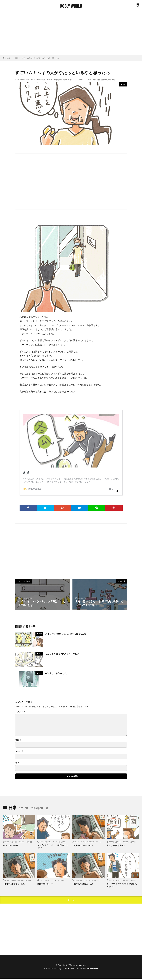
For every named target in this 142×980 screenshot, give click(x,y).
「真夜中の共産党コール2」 (16, 885)
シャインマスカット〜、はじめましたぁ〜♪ (53, 847)
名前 (18, 740)
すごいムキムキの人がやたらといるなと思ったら (40, 58)
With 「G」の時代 (12, 845)
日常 (16, 58)
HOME (8, 58)
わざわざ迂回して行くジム (66, 80)
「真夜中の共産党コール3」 (85, 845)
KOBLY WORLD (71, 6)
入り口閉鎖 (92, 80)
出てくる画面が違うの (117, 845)
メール (19, 751)
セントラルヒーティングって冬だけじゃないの (122, 886)
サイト (18, 763)
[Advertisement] (71, 34)
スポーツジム (82, 80)
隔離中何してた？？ (47, 885)
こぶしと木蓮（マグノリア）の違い (65, 653)
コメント (20, 712)
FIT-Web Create (68, 970)
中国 (40, 634)
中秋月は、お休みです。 (59, 673)
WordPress (94, 970)
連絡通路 (111, 80)
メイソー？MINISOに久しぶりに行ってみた (70, 634)
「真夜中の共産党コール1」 (85, 885)
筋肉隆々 (104, 80)
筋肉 (98, 80)
